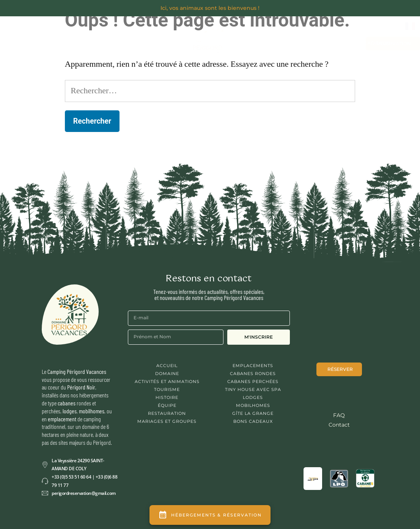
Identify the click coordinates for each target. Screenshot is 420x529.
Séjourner (91, 33)
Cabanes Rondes (253, 374)
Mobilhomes (253, 405)
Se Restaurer (146, 33)
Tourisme (167, 389)
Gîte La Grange (253, 413)
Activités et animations (167, 381)
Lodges (253, 397)
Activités (94, 50)
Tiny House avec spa (253, 389)
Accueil (167, 366)
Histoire (167, 397)
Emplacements (253, 366)
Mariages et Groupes (268, 43)
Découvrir (39, 33)
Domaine (167, 374)
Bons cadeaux (368, 43)
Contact (323, 43)
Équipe (167, 405)
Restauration (167, 413)
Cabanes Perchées (253, 381)
